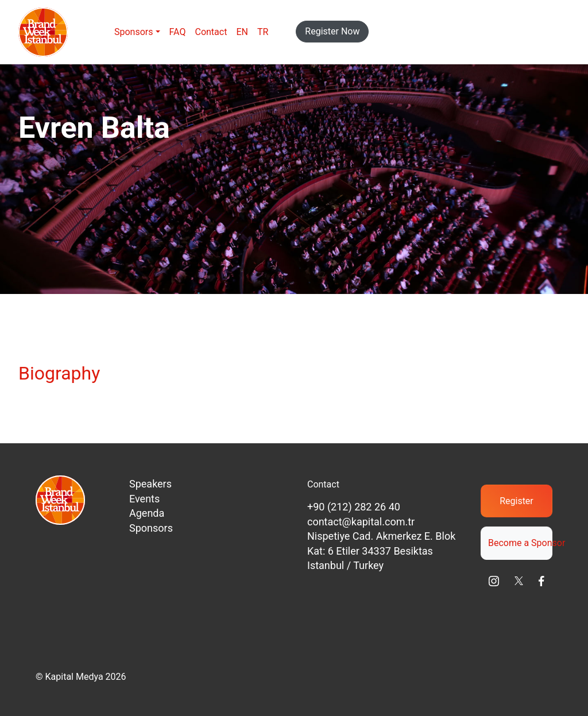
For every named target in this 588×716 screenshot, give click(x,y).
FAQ (178, 32)
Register (517, 501)
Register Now (332, 31)
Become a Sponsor (520, 543)
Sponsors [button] (134, 32)
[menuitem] (242, 32)
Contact (211, 32)
